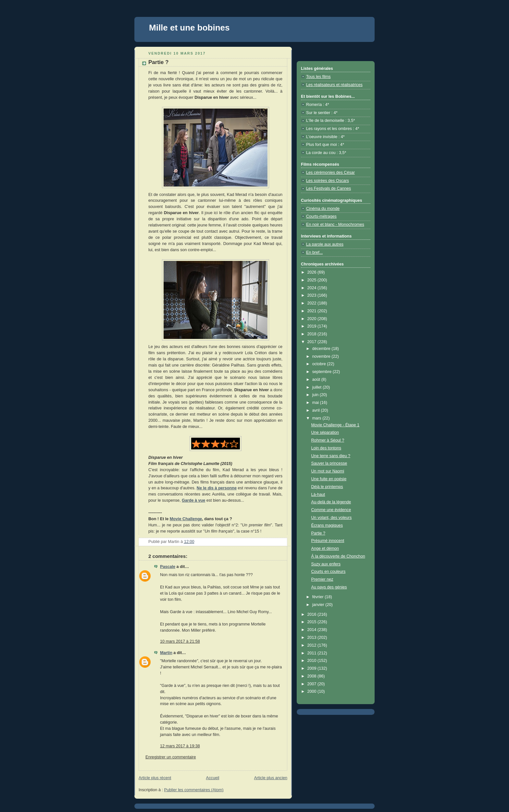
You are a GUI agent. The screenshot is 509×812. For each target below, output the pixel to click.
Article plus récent (155, 778)
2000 (313, 691)
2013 (313, 638)
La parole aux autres (325, 244)
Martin (166, 653)
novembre (322, 356)
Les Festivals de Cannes (329, 188)
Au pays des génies (329, 587)
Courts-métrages (321, 216)
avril (317, 410)
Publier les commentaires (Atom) (194, 790)
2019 (313, 326)
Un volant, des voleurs (332, 518)
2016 (313, 614)
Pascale (168, 567)
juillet (317, 387)
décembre (322, 349)
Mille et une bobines (189, 28)
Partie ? (318, 533)
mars (317, 418)
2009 (313, 668)
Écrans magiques (327, 525)
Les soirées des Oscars (328, 181)
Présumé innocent (328, 541)
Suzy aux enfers (326, 564)
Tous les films (318, 77)
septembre (323, 372)
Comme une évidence (331, 510)
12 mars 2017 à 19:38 (180, 746)
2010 (313, 661)
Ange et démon (325, 548)
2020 (313, 319)
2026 (313, 272)
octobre (320, 364)
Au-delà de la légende (331, 502)
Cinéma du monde (323, 209)
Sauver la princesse (329, 463)
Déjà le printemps (327, 487)
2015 (313, 622)
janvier (319, 605)
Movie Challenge (186, 519)
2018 (313, 334)
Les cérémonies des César (330, 173)
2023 (313, 295)
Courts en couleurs (329, 572)
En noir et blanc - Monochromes (335, 225)
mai (316, 403)
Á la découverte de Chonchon (338, 556)
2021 (313, 311)
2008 (313, 676)
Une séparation (325, 432)
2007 (313, 684)
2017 (313, 342)
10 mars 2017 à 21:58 (180, 641)
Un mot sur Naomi (328, 471)
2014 (313, 630)
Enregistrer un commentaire (171, 757)
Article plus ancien (271, 778)
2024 (313, 288)
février (319, 597)
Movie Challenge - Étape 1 (335, 425)
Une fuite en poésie (329, 479)
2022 (313, 303)
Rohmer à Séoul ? (328, 440)
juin (316, 395)
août (317, 380)
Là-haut (318, 495)
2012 (313, 645)
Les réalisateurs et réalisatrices (334, 85)
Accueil (213, 778)
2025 (313, 280)
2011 (313, 653)
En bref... (314, 252)
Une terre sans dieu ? (331, 456)
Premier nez (322, 579)
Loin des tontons (326, 448)
